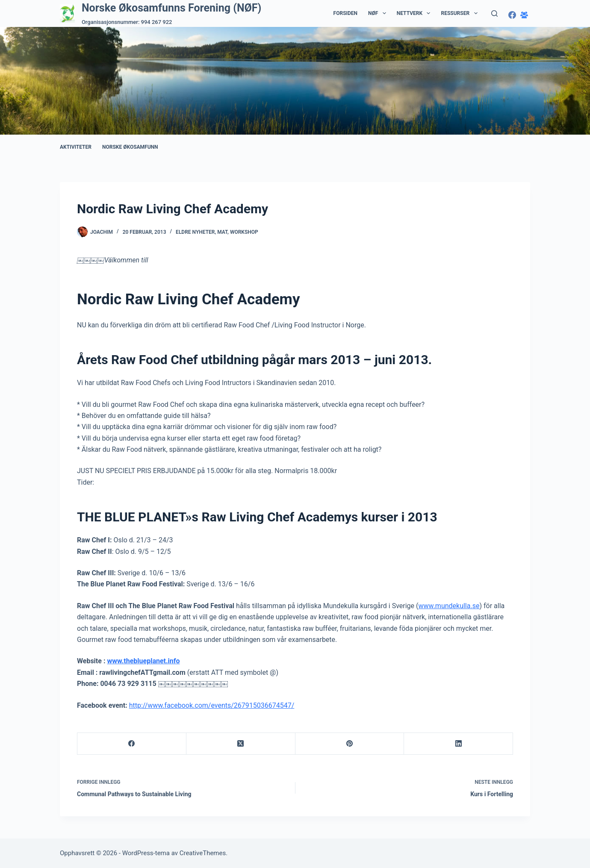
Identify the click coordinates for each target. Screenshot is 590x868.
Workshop (244, 232)
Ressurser (461, 13)
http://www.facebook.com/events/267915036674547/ (212, 705)
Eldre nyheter (195, 232)
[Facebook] (512, 15)
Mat (222, 232)
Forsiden (345, 13)
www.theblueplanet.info (143, 661)
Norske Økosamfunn (130, 147)
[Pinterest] (350, 744)
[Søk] (494, 13)
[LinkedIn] (459, 744)
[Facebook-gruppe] (524, 15)
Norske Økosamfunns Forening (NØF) (171, 8)
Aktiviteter (76, 147)
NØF (379, 13)
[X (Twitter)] (241, 744)
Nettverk (415, 13)
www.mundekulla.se (449, 606)
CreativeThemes (203, 853)
